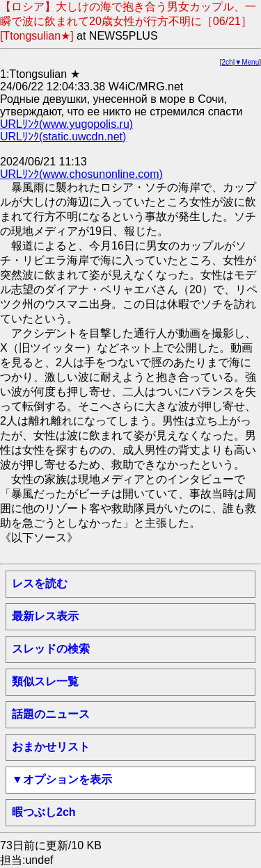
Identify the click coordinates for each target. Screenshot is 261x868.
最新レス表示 (45, 616)
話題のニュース (51, 714)
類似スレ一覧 (45, 681)
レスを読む (40, 583)
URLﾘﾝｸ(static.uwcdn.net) (63, 137)
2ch (228, 62)
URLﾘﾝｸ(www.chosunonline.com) (81, 174)
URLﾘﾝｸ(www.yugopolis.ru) (66, 124)
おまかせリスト (51, 747)
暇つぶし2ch (44, 812)
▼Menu (247, 62)
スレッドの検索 (51, 649)
